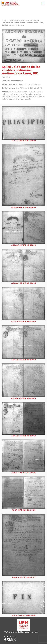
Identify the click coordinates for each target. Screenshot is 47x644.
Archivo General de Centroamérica (23, 20)
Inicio (4, 20)
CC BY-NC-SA (10, 637)
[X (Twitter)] (15, 640)
